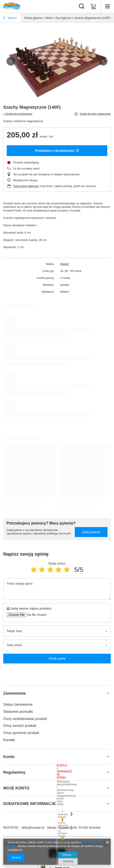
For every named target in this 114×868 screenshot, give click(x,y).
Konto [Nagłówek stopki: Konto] (9, 757)
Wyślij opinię (57, 658)
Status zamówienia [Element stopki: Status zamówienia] (18, 704)
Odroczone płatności (26, 186)
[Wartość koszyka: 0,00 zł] (93, 6)
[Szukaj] (81, 6)
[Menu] (107, 6)
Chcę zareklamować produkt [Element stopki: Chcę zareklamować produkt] (25, 719)
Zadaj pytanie (91, 532)
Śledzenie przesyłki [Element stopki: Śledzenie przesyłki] (18, 712)
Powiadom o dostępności (57, 151)
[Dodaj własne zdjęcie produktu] (35, 615)
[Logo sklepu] (12, 6)
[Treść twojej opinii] (57, 589)
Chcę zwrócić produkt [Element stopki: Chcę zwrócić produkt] (20, 726)
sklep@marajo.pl (33, 828)
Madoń (65, 264)
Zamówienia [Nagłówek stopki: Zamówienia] (14, 693)
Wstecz (10, 18)
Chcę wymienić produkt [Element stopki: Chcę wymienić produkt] (21, 733)
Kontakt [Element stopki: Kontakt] (9, 740)
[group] (57, 61)
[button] (11, 61)
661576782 (11, 828)
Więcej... (68, 855)
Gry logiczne (64, 18)
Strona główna (33, 18)
